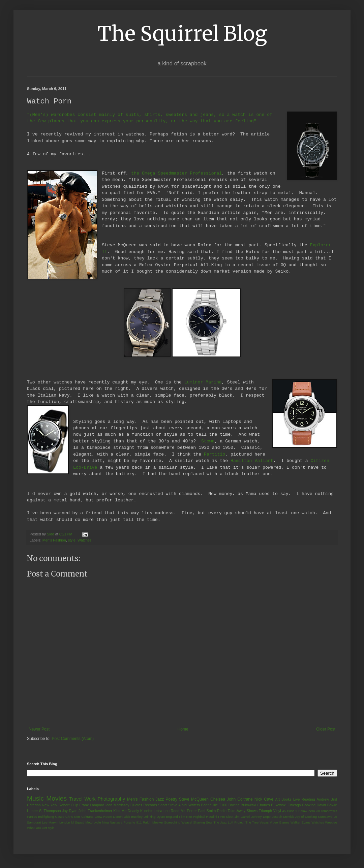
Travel (76, 799)
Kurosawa (325, 817)
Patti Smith (207, 811)
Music (35, 799)
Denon (118, 817)
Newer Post (39, 730)
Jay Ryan (70, 811)
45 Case (288, 811)
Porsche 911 (132, 823)
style (72, 540)
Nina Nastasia (112, 823)
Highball (199, 817)
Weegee (331, 823)
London (65, 823)
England (172, 817)
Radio (222, 811)
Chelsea (218, 800)
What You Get (37, 828)
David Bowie (327, 805)
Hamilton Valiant (252, 461)
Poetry (171, 800)
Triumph (265, 811)
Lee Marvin (50, 823)
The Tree (252, 823)
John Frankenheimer (95, 811)
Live (297, 800)
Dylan (161, 817)
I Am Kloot (226, 817)
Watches (85, 540)
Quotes (136, 805)
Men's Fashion (54, 540)
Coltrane (87, 817)
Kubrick (146, 811)
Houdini (211, 817)
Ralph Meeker (153, 823)
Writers (194, 805)
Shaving (199, 823)
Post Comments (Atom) (73, 739)
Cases (59, 817)
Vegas (264, 823)
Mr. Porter (189, 811)
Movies (56, 799)
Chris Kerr (73, 817)
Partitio (215, 455)
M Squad (78, 823)
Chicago (294, 805)
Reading (308, 800)
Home (183, 730)
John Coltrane (240, 800)
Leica (158, 811)
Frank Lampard (92, 805)
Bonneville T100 (214, 805)
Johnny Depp (261, 817)
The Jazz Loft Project (229, 823)
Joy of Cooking (306, 817)
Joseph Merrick (283, 817)
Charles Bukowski (272, 805)
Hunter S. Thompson (44, 811)
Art (277, 800)
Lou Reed (171, 811)
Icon (109, 805)
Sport (162, 805)
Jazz (160, 800)
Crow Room (103, 817)
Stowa (208, 441)
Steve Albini (178, 805)
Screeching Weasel (178, 823)
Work (90, 799)
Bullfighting (46, 817)
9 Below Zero (305, 811)
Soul (209, 823)
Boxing (234, 805)
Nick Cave (264, 800)
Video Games (279, 823)
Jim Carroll (242, 817)
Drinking (149, 817)
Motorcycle (93, 823)
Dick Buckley (133, 817)
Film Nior (186, 817)
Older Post (326, 730)
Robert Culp (68, 805)
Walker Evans (300, 823)
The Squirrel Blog (182, 34)
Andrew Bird (327, 800)
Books (286, 800)
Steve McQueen (194, 800)
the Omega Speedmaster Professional (176, 174)
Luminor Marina (203, 382)
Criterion (34, 805)
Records (150, 805)
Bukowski (248, 805)
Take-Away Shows (243, 811)
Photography (111, 799)
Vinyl (277, 811)
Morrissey (122, 805)
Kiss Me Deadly (126, 811)
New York (50, 805)
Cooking (309, 805)
